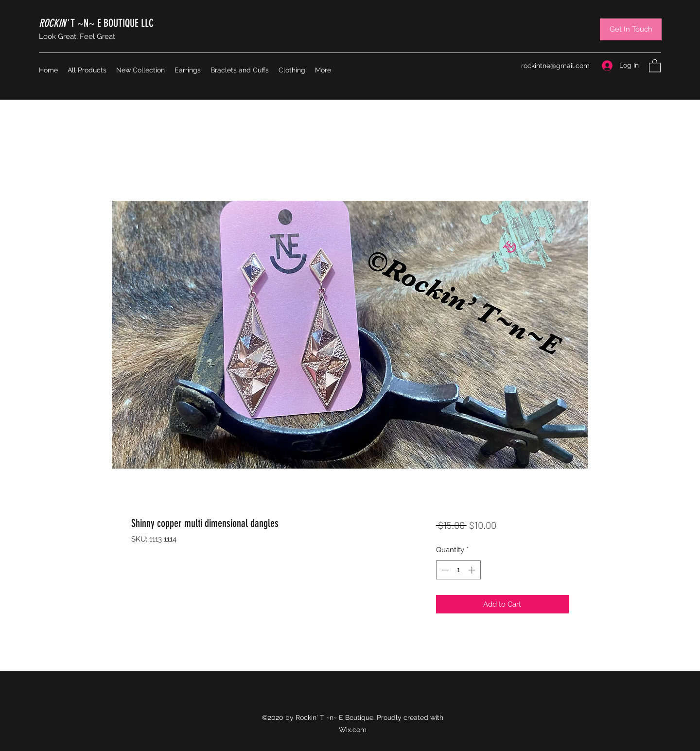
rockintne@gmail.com (555, 66)
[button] (655, 65)
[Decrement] (444, 570)
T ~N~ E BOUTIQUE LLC (96, 23)
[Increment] (473, 570)
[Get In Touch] (631, 29)
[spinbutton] (458, 570)
